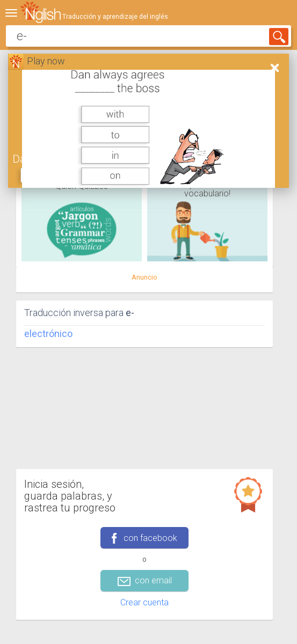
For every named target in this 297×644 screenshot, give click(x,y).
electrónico (48, 334)
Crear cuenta (144, 602)
